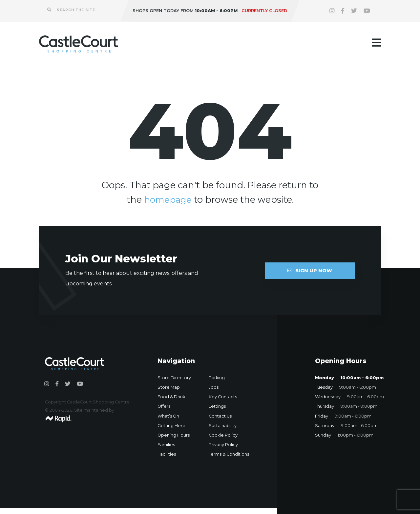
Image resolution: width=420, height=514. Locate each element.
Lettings (217, 406)
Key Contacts (223, 397)
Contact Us (220, 416)
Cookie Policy (223, 435)
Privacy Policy (223, 445)
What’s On (168, 416)
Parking (217, 378)
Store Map (169, 387)
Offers (164, 406)
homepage (168, 200)
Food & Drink (171, 397)
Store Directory (174, 378)
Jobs (214, 387)
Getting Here (171, 426)
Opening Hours (174, 435)
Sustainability (223, 426)
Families (166, 445)
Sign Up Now (310, 271)
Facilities (167, 454)
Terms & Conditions (229, 454)
